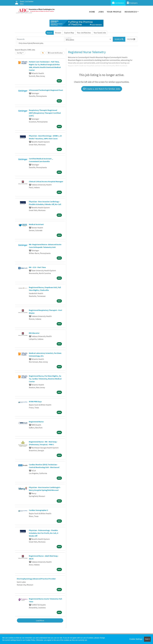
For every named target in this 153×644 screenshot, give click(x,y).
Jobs (101, 12)
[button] (131, 39)
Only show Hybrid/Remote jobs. (31, 43)
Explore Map (69, 33)
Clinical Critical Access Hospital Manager (46, 181)
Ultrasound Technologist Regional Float (46, 90)
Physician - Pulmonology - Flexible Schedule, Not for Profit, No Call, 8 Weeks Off (43, 533)
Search (50, 33)
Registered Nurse (36, 422)
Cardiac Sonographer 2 (38, 510)
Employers (132, 3)
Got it (147, 639)
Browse (58, 33)
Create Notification (55, 53)
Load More (40, 620)
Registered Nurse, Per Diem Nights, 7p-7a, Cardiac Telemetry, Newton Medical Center (45, 379)
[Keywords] (40, 39)
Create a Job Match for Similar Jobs (102, 89)
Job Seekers (118, 3)
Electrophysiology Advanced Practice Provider (36, 579)
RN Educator (34, 333)
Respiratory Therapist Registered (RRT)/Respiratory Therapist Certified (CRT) (45, 113)
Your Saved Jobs (100, 33)
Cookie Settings (136, 639)
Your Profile (114, 12)
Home (92, 12)
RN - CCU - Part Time (37, 267)
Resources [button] (131, 12)
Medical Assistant (36, 224)
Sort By (19, 53)
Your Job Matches (84, 33)
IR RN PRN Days (35, 402)
